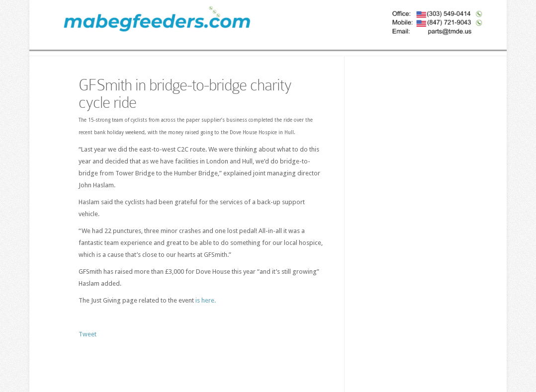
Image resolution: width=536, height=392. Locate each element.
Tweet (88, 334)
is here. (206, 300)
